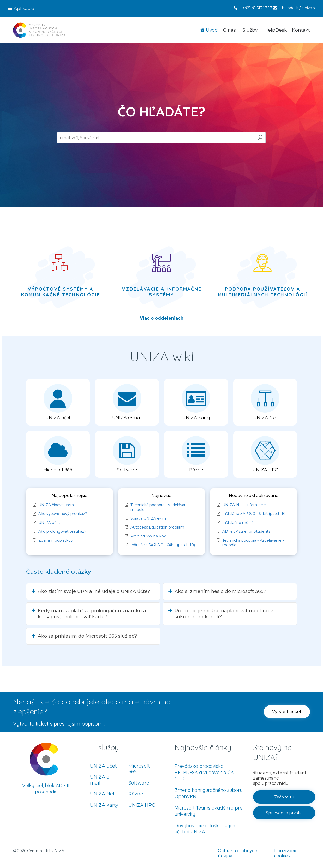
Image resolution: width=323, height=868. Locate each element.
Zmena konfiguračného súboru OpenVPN (208, 793)
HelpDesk (276, 30)
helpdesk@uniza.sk (299, 8)
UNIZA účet (103, 766)
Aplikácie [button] (24, 8)
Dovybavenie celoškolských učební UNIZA (205, 829)
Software (139, 783)
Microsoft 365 (139, 769)
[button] (58, 402)
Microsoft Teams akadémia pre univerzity (208, 811)
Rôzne (136, 794)
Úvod (212, 30)
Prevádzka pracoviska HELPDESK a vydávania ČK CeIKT (204, 772)
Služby (250, 30)
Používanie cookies (286, 853)
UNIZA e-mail (101, 780)
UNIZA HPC (142, 805)
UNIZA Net (102, 794)
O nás (229, 30)
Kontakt (301, 30)
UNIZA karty (104, 805)
